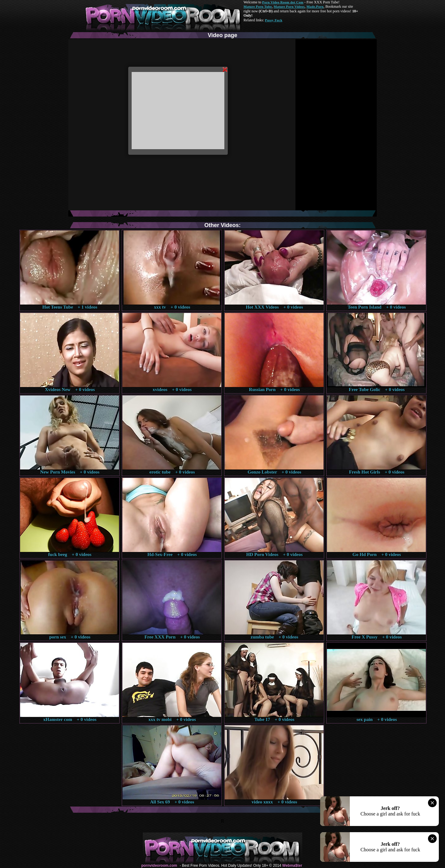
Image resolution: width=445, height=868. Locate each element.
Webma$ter (292, 866)
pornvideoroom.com (159, 866)
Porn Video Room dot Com (283, 2)
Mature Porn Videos (289, 6)
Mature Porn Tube (258, 6)
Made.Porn (315, 6)
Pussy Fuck (273, 20)
